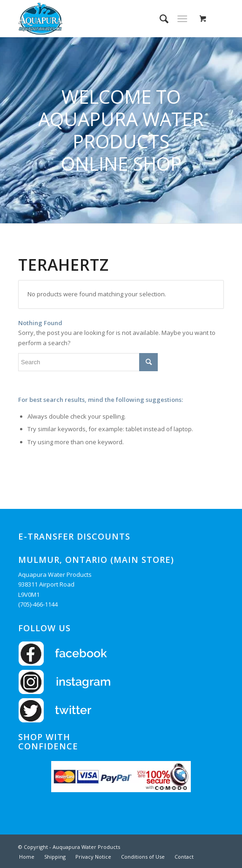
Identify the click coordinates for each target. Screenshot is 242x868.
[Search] (159, 19)
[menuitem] (159, 19)
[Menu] (182, 19)
